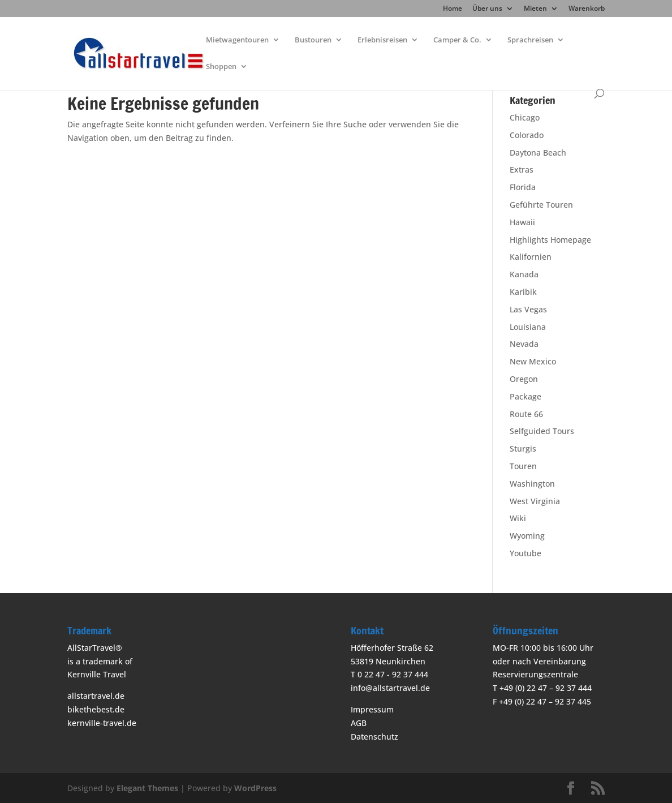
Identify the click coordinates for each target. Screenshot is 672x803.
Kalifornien (531, 257)
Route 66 (526, 414)
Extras (522, 169)
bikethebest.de (96, 709)
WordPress (255, 788)
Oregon (524, 379)
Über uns (487, 9)
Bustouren (313, 40)
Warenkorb (587, 9)
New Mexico (533, 361)
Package (525, 396)
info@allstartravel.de (390, 688)
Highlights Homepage (550, 240)
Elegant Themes (147, 788)
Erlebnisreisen (382, 40)
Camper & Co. (457, 40)
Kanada (524, 274)
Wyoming (527, 536)
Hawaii (522, 222)
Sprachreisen (530, 40)
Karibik (523, 292)
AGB (359, 723)
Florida (523, 187)
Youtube (525, 553)
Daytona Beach (538, 153)
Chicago (525, 117)
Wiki (518, 518)
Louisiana (528, 327)
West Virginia (535, 501)
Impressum (372, 709)
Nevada (524, 344)
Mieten (535, 9)
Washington (532, 484)
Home (453, 9)
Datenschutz (374, 737)
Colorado (527, 135)
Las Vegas (528, 309)
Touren (523, 466)
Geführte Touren (541, 205)
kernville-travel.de (102, 723)
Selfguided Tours (542, 431)
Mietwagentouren (237, 40)
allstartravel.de (96, 696)
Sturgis (523, 448)
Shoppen (221, 67)
